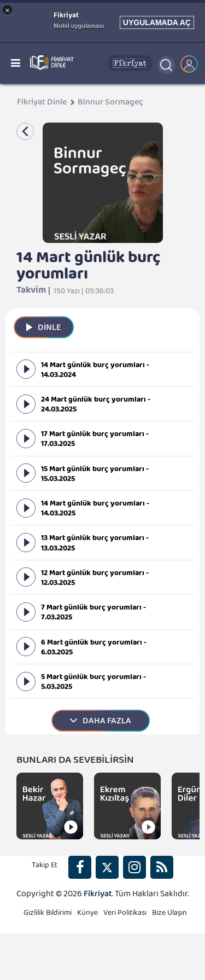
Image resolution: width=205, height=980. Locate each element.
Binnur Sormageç (110, 105)
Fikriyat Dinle (42, 105)
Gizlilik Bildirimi (48, 915)
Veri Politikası (125, 915)
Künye (87, 915)
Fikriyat (98, 896)
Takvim (31, 292)
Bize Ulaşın (169, 915)
